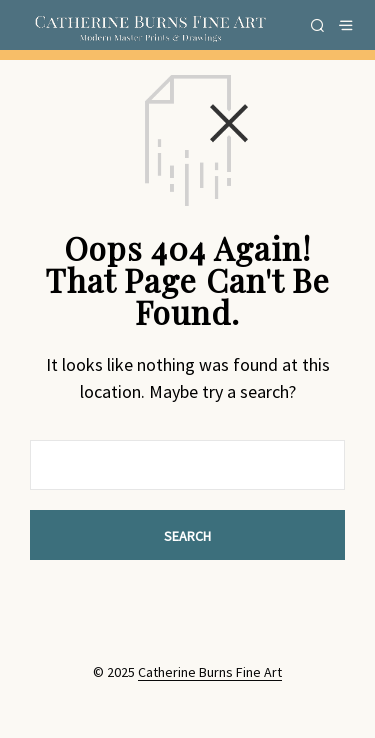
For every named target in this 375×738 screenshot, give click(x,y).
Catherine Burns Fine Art (210, 673)
